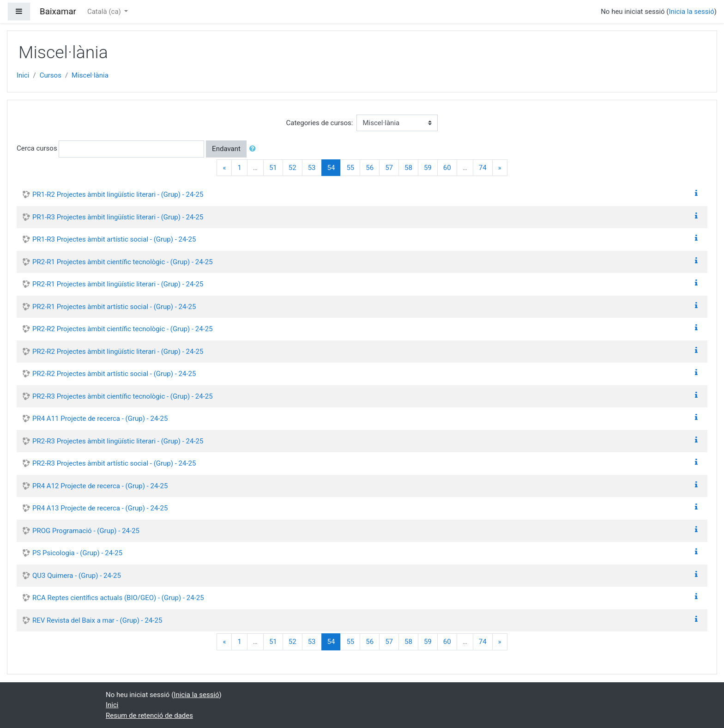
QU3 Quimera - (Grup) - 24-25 (77, 576)
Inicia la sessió (691, 12)
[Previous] (224, 168)
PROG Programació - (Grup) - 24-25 (86, 531)
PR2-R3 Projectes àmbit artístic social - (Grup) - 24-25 (114, 463)
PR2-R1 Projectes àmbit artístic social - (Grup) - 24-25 (114, 307)
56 (370, 168)
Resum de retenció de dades (149, 716)
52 (293, 168)
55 (350, 168)
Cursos (51, 75)
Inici (23, 75)
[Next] (500, 168)
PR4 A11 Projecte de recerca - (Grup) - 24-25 (100, 419)
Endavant (226, 149)
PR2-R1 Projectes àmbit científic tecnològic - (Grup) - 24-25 (123, 262)
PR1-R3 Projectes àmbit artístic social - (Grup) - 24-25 (114, 239)
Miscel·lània (90, 75)
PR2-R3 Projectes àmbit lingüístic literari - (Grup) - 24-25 (118, 441)
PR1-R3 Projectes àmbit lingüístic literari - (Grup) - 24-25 (118, 217)
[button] (254, 149)
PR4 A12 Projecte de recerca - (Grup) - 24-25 (100, 486)
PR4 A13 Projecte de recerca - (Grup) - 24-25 (100, 508)
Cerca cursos (37, 148)
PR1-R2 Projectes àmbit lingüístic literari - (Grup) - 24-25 (118, 194)
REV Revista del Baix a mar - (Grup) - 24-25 (97, 620)
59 (428, 168)
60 (447, 168)
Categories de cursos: (320, 123)
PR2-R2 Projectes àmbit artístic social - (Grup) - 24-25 (114, 374)
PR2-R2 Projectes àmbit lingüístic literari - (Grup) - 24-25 (118, 352)
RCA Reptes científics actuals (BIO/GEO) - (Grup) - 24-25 (118, 598)
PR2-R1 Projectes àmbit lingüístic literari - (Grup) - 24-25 (118, 284)
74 (483, 168)
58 (408, 168)
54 (334, 167)
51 (273, 168)
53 (312, 168)
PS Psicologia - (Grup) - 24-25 (77, 553)
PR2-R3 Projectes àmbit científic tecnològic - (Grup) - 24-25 (123, 396)
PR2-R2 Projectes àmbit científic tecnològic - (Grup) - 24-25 (123, 329)
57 (389, 168)
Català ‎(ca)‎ (105, 12)
